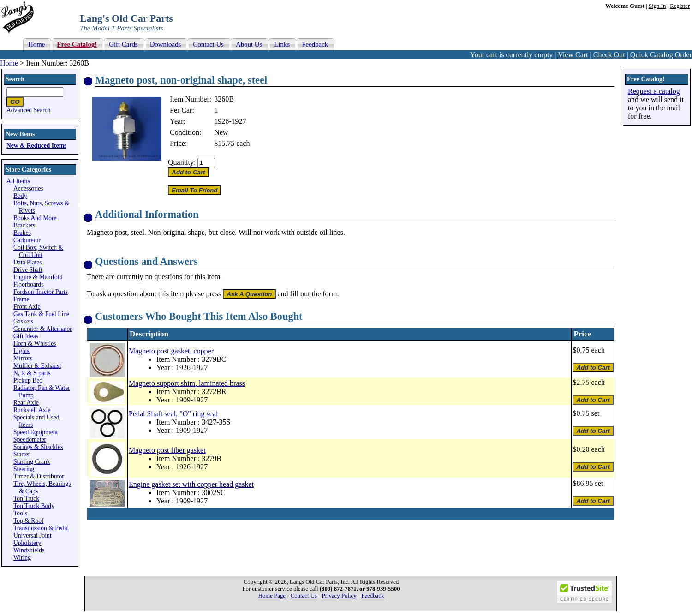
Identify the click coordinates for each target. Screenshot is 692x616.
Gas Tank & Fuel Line (41, 314)
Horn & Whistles (35, 344)
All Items (18, 181)
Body (20, 196)
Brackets (24, 225)
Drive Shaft (28, 270)
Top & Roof (29, 521)
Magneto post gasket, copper (171, 351)
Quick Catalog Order (661, 55)
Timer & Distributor (39, 476)
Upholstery (27, 543)
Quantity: (182, 162)
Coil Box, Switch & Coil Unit (38, 251)
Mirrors (23, 358)
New (221, 132)
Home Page (272, 596)
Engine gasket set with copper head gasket (191, 484)
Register (680, 6)
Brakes (22, 233)
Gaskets (23, 321)
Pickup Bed (28, 380)
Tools (20, 513)
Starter (22, 454)
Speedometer (30, 440)
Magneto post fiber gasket (167, 450)
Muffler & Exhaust (37, 366)
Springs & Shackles (38, 447)
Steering (24, 469)
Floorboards (29, 284)
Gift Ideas (26, 336)
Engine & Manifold (38, 277)
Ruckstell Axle (32, 410)
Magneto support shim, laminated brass (187, 383)
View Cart (573, 55)
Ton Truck (26, 499)
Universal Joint (33, 535)
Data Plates (28, 262)
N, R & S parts (32, 373)
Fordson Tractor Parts (41, 292)
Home (9, 63)
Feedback (373, 596)
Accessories (28, 188)
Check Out (609, 55)
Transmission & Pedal (41, 528)
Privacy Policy (339, 596)
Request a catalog (654, 91)
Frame (21, 299)
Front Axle (27, 307)
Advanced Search (29, 110)
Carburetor (27, 240)
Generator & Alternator (43, 329)
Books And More (35, 218)
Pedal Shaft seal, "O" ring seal (173, 414)
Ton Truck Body (34, 506)
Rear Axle (26, 403)
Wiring (22, 558)
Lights (21, 351)
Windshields (29, 550)
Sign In (657, 6)
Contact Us (304, 596)
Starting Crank (32, 462)
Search (15, 79)
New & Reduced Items (36, 146)
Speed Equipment (36, 432)
